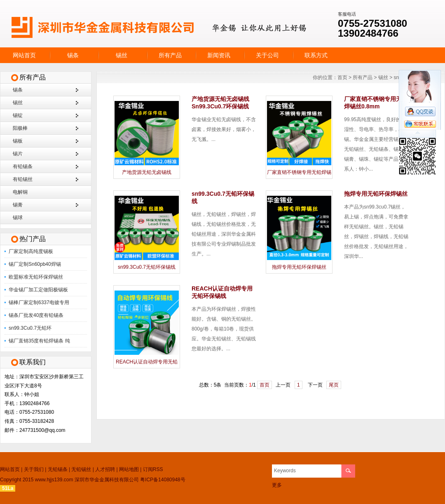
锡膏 (18, 205)
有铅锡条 (23, 166)
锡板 (18, 141)
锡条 (73, 55)
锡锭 (18, 115)
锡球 (18, 218)
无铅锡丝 (81, 469)
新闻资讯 (219, 55)
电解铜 (20, 192)
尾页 (334, 385)
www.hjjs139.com (54, 480)
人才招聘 (105, 469)
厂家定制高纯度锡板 (31, 251)
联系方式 (316, 55)
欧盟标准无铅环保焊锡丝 (36, 277)
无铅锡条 (58, 469)
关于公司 (267, 55)
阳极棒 (20, 128)
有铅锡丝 (23, 179)
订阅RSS (153, 469)
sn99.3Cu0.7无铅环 (30, 328)
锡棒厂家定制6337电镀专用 (39, 302)
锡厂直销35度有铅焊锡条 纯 (39, 341)
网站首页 (24, 55)
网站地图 (129, 469)
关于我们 (34, 469)
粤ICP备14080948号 (163, 480)
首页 (342, 77)
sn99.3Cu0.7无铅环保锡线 (147, 267)
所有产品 (170, 55)
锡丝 (122, 55)
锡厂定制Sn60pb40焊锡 (35, 264)
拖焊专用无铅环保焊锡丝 (299, 267)
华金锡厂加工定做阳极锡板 (38, 290)
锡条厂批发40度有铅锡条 (36, 315)
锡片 (18, 154)
